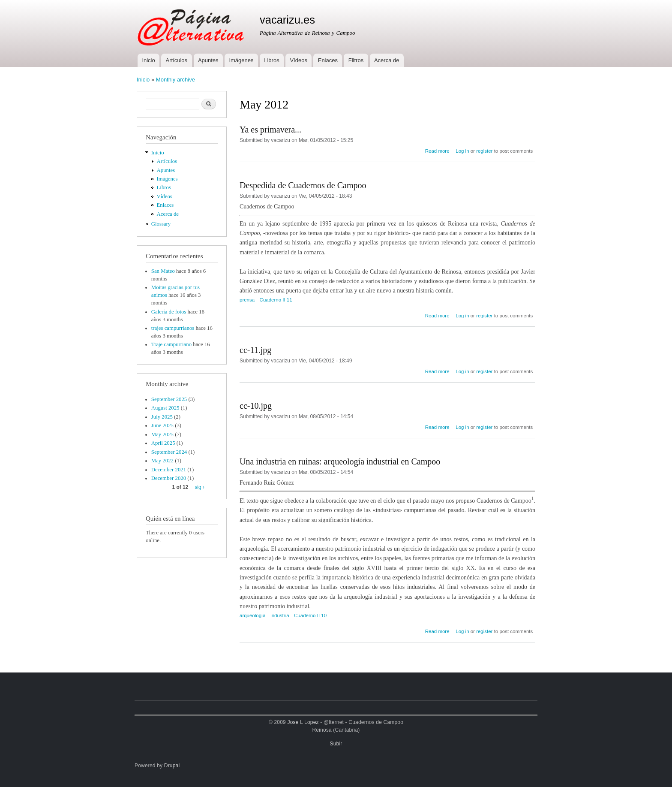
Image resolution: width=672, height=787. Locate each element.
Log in (462, 151)
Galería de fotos (169, 312)
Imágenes (241, 60)
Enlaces (328, 60)
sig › (199, 487)
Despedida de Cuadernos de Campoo (303, 185)
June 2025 (162, 425)
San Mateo (163, 271)
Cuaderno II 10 (310, 615)
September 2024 (169, 452)
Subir (336, 744)
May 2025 (162, 434)
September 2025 (169, 399)
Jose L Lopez (303, 722)
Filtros (356, 60)
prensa (247, 300)
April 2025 (163, 443)
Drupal (172, 766)
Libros (271, 60)
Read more (437, 151)
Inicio (148, 60)
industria (280, 615)
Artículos (177, 60)
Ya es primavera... (270, 130)
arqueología (253, 615)
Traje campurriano (171, 344)
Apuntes (208, 60)
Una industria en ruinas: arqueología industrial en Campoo (340, 461)
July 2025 (162, 417)
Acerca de (387, 60)
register (484, 151)
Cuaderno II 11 (276, 300)
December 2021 (169, 470)
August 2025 (165, 408)
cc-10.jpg (256, 406)
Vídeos (298, 60)
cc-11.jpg (255, 350)
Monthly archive (175, 80)
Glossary (161, 224)
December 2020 (169, 478)
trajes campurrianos (173, 328)
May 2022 (162, 461)
